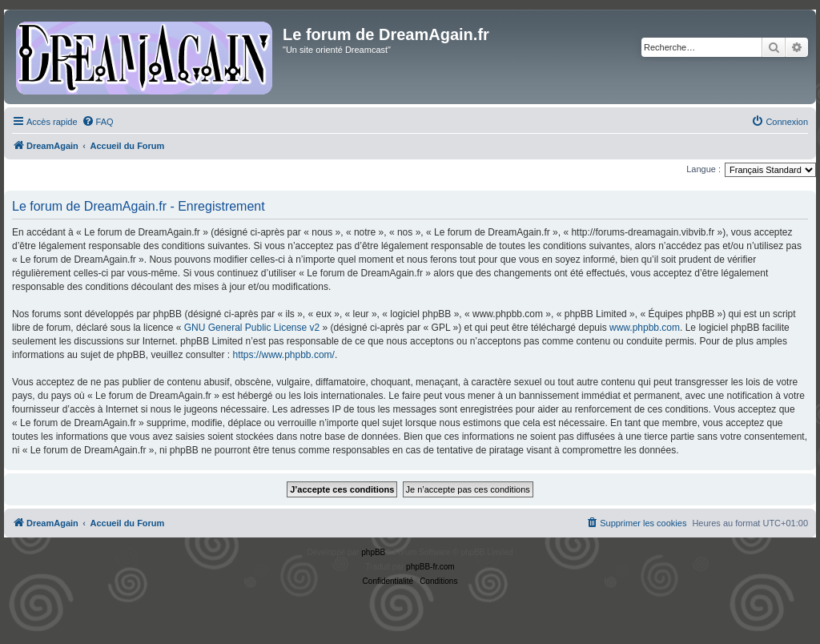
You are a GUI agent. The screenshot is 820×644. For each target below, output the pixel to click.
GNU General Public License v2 (252, 328)
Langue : (703, 169)
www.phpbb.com (645, 328)
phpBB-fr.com (430, 567)
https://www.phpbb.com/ (283, 355)
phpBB (373, 552)
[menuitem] (98, 122)
